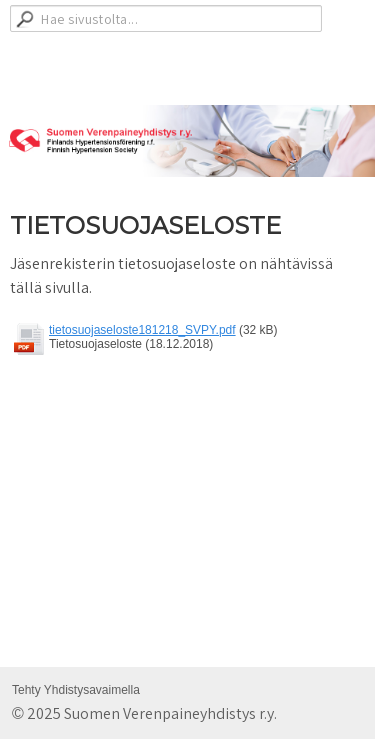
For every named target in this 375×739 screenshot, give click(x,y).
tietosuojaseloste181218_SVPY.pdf (142, 330)
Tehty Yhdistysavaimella (76, 690)
